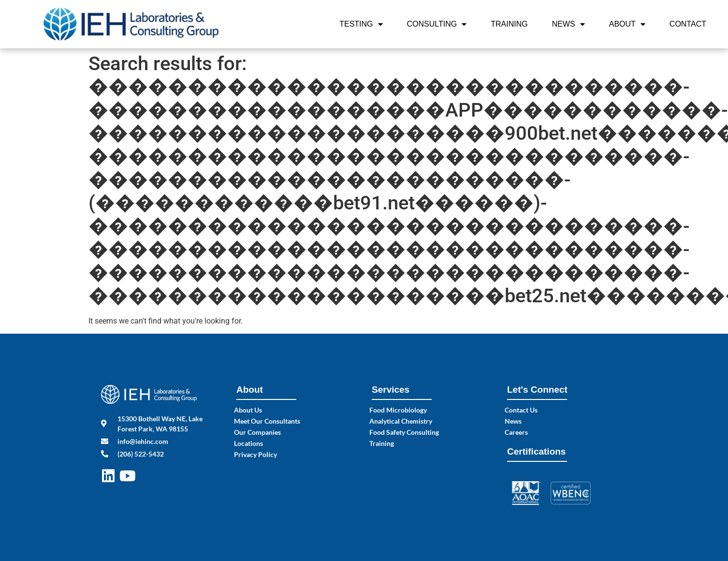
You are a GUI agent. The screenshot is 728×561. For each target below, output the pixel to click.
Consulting (437, 24)
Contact (688, 24)
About (627, 24)
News (568, 24)
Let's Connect (537, 390)
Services (391, 390)
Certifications (536, 451)
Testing (361, 24)
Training (509, 24)
